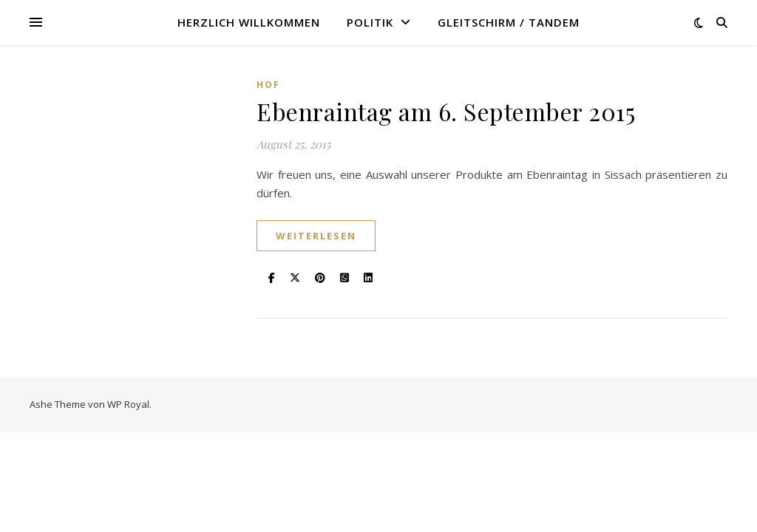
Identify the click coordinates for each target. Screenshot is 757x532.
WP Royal (128, 404)
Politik (370, 22)
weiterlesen (316, 236)
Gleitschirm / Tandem (509, 22)
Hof (268, 85)
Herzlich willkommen (249, 22)
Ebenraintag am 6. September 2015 (446, 111)
